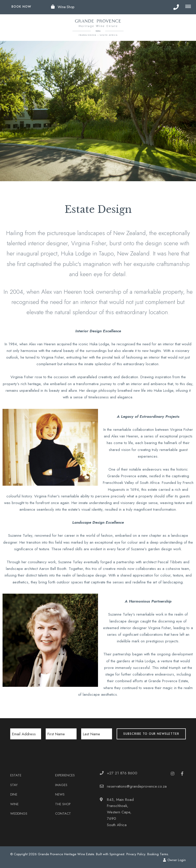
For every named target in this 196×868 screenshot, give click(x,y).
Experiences (65, 775)
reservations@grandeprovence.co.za (137, 786)
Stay (14, 785)
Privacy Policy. (136, 854)
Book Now (21, 7)
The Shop (63, 804)
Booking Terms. (158, 854)
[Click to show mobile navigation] (189, 7)
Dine (14, 794)
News (60, 794)
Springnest (117, 854)
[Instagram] (173, 773)
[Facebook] (182, 773)
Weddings (19, 814)
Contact (63, 814)
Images (61, 785)
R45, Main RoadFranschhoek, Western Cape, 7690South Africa (120, 812)
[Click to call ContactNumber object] (176, 7)
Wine (14, 804)
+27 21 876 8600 (122, 773)
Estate (16, 775)
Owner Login (174, 860)
